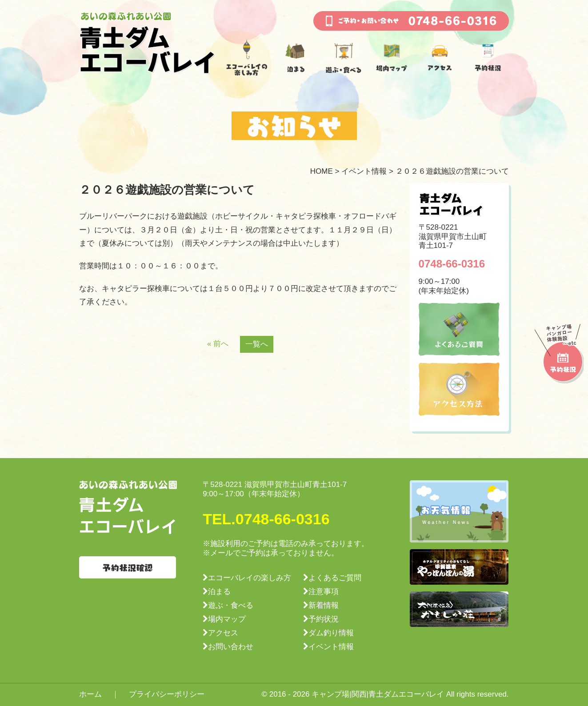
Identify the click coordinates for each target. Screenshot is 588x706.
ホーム (90, 694)
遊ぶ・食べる (231, 605)
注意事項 (324, 592)
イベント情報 (364, 171)
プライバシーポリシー (167, 694)
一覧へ (257, 344)
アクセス (223, 633)
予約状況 (324, 619)
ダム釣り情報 (331, 633)
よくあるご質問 (335, 578)
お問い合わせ (231, 647)
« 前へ (218, 344)
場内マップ (227, 619)
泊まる (219, 592)
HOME (322, 171)
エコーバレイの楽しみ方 (250, 578)
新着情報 (324, 605)
